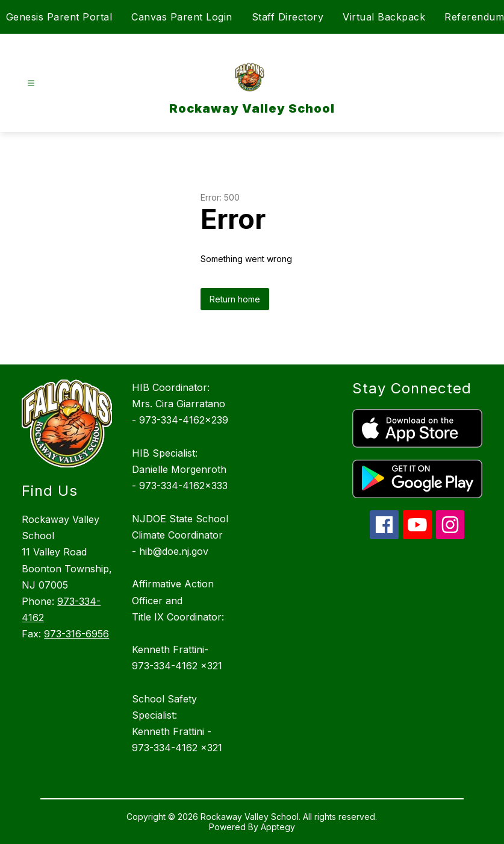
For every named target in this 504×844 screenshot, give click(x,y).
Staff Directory (288, 17)
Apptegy (278, 827)
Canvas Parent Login (182, 17)
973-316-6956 (76, 634)
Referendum (474, 17)
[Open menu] (31, 83)
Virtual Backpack (384, 17)
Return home (235, 299)
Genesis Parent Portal (59, 17)
